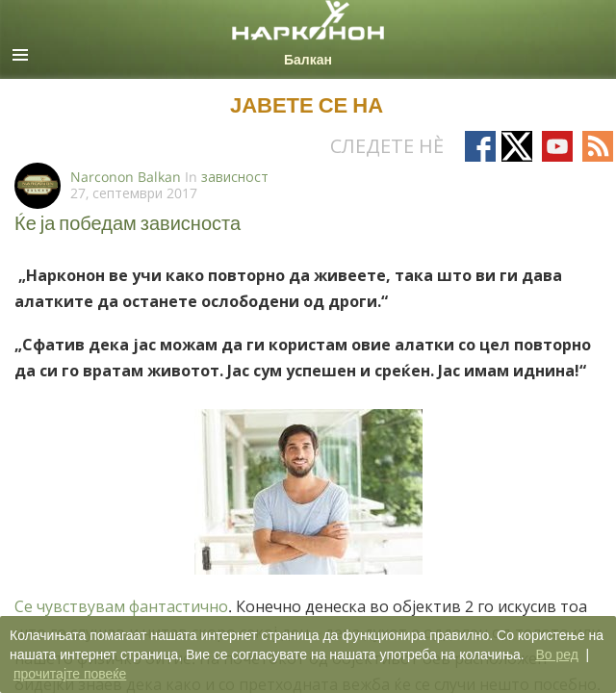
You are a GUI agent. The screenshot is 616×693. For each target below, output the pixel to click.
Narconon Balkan (126, 177)
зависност (235, 177)
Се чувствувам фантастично (121, 606)
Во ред (556, 654)
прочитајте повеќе (70, 674)
